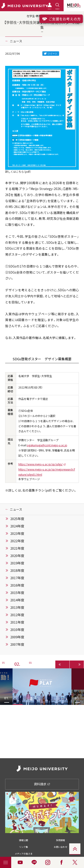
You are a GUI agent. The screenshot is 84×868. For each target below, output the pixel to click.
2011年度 (17, 622)
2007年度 (17, 644)
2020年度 (17, 556)
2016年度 (17, 585)
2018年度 (17, 570)
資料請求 (42, 784)
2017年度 (17, 578)
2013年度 (17, 607)
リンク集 (24, 847)
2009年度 (17, 637)
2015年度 (17, 593)
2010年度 (17, 630)
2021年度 (17, 548)
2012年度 (17, 615)
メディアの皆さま (24, 854)
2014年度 (17, 600)
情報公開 (24, 840)
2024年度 (17, 526)
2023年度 (17, 533)
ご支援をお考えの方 (61, 19)
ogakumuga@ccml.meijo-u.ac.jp (47, 445)
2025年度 (17, 519)
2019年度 (17, 563)
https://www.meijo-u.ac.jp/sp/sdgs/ (41, 464)
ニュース (16, 41)
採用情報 (60, 840)
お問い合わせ (60, 847)
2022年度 (17, 541)
